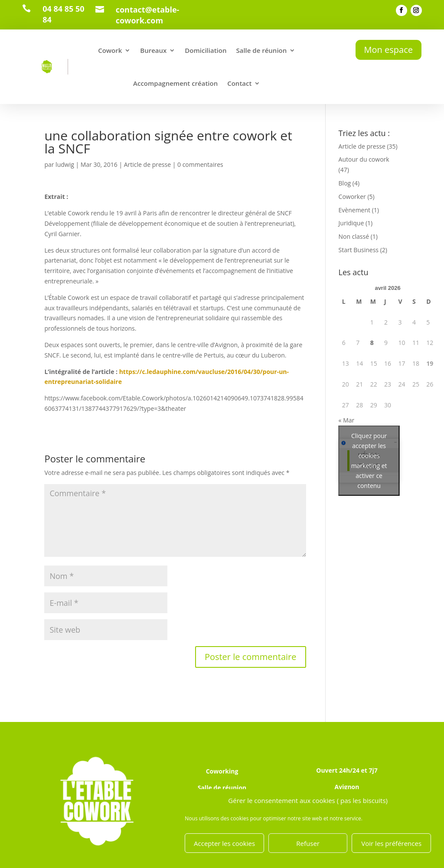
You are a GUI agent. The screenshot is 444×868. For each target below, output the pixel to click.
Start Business (359, 250)
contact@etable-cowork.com (148, 15)
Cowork (110, 50)
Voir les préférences (391, 843)
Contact (239, 83)
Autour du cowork (364, 159)
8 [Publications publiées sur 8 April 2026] (372, 343)
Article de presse (147, 164)
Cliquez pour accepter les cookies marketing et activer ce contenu (369, 461)
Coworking (222, 771)
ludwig (65, 164)
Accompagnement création (175, 83)
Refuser (308, 843)
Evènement (354, 210)
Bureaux (153, 50)
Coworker (352, 197)
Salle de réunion (261, 50)
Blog (345, 183)
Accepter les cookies (224, 843)
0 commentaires (200, 164)
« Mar (347, 420)
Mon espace (388, 50)
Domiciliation (206, 50)
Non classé (354, 236)
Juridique (351, 223)
